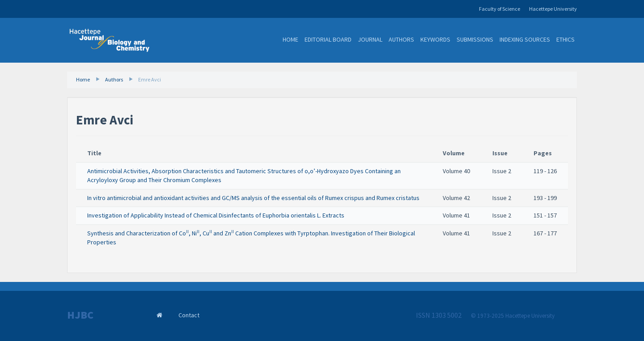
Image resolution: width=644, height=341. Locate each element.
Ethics (566, 39)
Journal (370, 39)
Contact (189, 315)
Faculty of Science (500, 9)
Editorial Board (328, 39)
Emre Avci (150, 79)
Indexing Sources (525, 39)
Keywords (435, 39)
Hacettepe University (553, 9)
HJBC (80, 315)
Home (290, 39)
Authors (401, 39)
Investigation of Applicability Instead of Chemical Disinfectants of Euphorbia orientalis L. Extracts (216, 215)
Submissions (475, 39)
